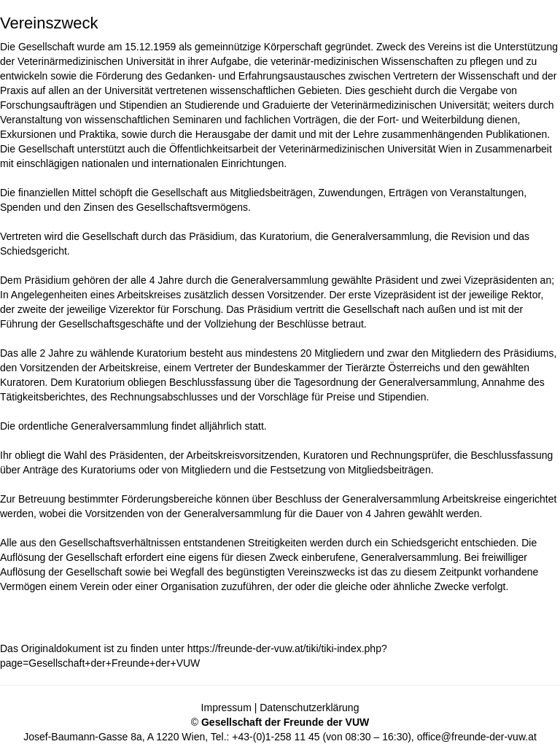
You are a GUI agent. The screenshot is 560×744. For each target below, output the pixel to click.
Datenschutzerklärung (309, 708)
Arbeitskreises (149, 295)
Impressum (226, 708)
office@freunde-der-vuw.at (477, 737)
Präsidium (211, 236)
